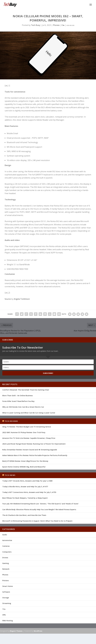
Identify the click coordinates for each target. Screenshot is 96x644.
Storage (6, 598)
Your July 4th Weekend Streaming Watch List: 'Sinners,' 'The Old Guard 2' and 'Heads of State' (40, 504)
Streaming (7, 603)
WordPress (38, 631)
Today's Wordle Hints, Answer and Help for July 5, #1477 (25, 487)
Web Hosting (8, 621)
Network (6, 569)
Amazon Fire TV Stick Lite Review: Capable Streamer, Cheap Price (29, 438)
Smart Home (8, 586)
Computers (7, 552)
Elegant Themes (16, 631)
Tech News (10, 475)
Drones (5, 558)
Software (6, 592)
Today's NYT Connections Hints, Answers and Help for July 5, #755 (29, 492)
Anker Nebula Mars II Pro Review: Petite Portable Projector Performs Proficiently (35, 455)
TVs (4, 609)
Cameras (6, 546)
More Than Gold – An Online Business (17, 396)
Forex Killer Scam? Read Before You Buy (18, 401)
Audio (5, 535)
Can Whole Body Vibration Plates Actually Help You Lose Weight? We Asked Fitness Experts (39, 509)
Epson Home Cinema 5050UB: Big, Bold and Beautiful (24, 467)
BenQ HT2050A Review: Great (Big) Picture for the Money (25, 461)
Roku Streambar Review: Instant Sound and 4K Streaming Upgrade (30, 450)
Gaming (6, 563)
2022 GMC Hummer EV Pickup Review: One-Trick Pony (24, 432)
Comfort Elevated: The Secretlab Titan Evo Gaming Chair (26, 390)
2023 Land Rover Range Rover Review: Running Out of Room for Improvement (34, 444)
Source (8, 299)
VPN (4, 615)
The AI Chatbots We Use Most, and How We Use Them (24, 515)
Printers (6, 580)
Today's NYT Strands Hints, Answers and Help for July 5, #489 (27, 481)
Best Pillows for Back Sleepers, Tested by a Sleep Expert (25, 498)
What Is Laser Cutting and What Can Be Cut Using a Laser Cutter (29, 413)
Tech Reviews (11, 421)
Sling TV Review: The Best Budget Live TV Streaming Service (27, 427)
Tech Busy (36, 25)
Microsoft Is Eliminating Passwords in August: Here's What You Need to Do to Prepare (37, 521)
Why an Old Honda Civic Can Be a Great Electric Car (23, 407)
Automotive (7, 540)
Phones (56, 25)
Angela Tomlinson (22, 299)
